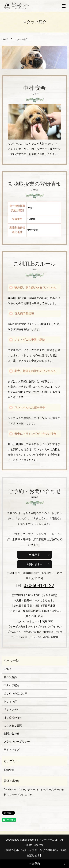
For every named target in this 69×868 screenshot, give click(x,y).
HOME (5, 39)
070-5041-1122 (39, 585)
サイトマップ (11, 750)
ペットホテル (11, 709)
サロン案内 (10, 677)
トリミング (10, 701)
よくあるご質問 (13, 726)
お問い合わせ (11, 734)
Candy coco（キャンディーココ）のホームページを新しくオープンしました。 (34, 792)
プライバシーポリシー (17, 742)
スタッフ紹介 (11, 685)
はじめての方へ (13, 717)
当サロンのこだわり (15, 693)
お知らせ (9, 770)
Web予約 (34, 864)
